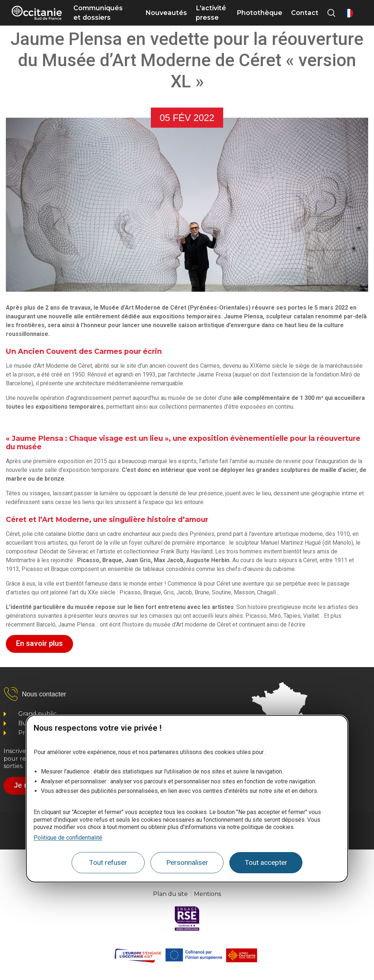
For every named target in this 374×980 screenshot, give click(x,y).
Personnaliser (187, 862)
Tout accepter (266, 862)
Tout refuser (108, 862)
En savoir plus (39, 643)
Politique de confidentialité (68, 838)
